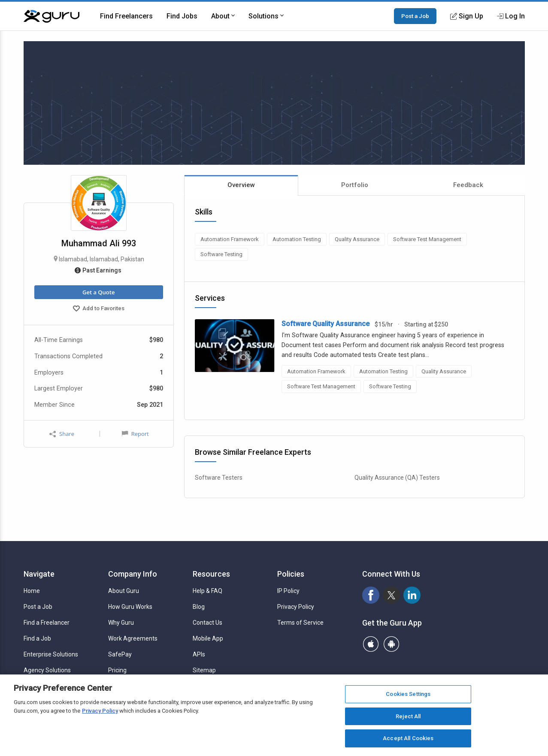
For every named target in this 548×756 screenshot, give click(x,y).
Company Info (133, 574)
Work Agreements (133, 638)
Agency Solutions (47, 670)
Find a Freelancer (47, 623)
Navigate (39, 574)
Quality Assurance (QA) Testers (397, 478)
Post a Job (415, 16)
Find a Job (37, 638)
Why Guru (121, 623)
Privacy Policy (296, 607)
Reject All (408, 716)
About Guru (124, 591)
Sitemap (204, 670)
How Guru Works (130, 607)
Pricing (117, 670)
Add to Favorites (99, 309)
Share (62, 434)
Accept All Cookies (408, 738)
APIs (199, 654)
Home (32, 591)
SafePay (120, 654)
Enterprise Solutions (51, 654)
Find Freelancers (126, 16)
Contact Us (207, 623)
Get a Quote (98, 292)
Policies (291, 574)
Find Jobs (182, 16)
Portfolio (355, 185)
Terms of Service (300, 623)
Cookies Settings (408, 694)
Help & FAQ (207, 591)
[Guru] (51, 16)
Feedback (468, 185)
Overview (241, 185)
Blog (199, 607)
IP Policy (288, 591)
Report (135, 434)
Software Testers (219, 478)
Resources (211, 574)
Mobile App (208, 638)
